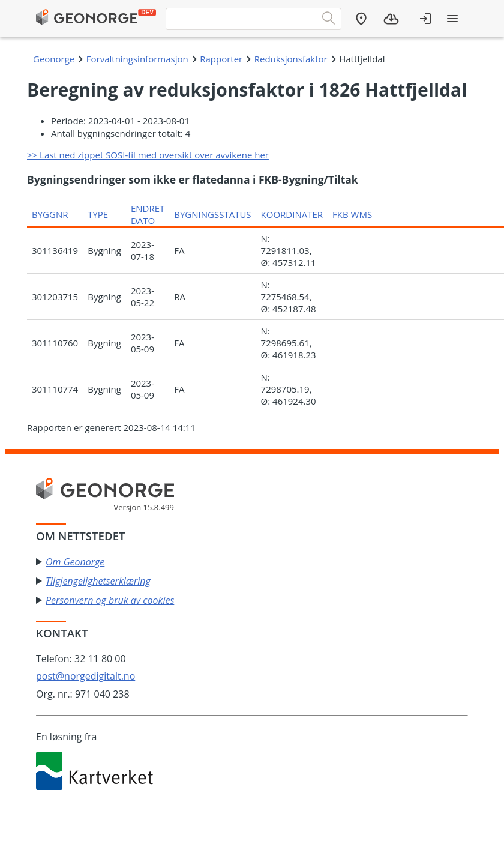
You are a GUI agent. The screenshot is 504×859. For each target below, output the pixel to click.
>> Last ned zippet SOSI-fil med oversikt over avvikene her (148, 155)
